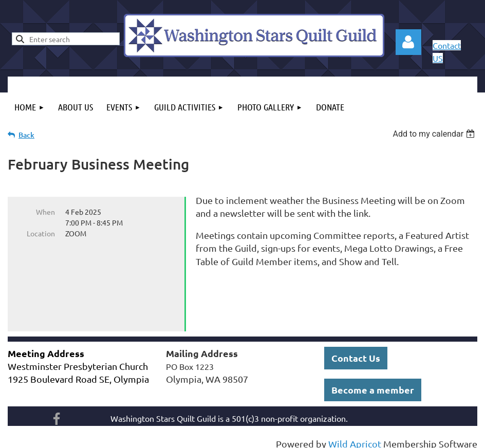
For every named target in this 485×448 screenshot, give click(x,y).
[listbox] (435, 134)
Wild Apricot (355, 435)
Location (41, 233)
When (45, 212)
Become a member (373, 381)
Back (26, 135)
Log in (408, 42)
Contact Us (356, 349)
